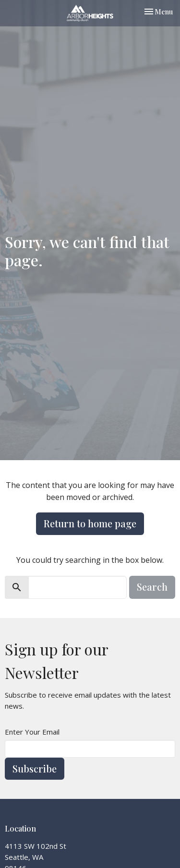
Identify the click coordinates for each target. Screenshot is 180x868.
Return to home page (90, 523)
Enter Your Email (32, 732)
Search (152, 587)
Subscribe (35, 768)
